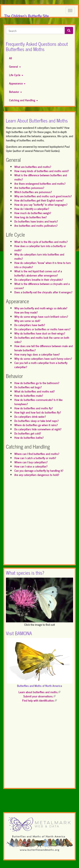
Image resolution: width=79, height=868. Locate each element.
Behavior (15, 92)
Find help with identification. (39, 700)
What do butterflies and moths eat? (35, 391)
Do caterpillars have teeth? (30, 325)
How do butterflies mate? (29, 395)
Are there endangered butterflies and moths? (40, 183)
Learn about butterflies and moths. (40, 692)
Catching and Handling (23, 100)
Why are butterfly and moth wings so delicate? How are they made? (41, 310)
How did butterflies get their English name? (39, 200)
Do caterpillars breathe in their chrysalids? (39, 279)
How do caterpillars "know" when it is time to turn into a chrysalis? (43, 265)
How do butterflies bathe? (29, 437)
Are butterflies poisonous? (29, 188)
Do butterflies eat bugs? (28, 387)
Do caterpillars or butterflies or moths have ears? (42, 329)
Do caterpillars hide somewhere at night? (38, 429)
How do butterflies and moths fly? (34, 408)
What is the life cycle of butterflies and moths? (41, 242)
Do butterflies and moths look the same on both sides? (42, 339)
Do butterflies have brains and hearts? (36, 221)
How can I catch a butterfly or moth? (35, 458)
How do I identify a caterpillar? (32, 209)
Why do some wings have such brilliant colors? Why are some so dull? (41, 318)
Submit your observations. (39, 696)
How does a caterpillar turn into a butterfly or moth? (40, 248)
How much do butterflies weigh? (33, 213)
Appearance (17, 83)
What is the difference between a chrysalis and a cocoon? (42, 286)
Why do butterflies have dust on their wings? (40, 333)
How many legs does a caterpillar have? (37, 354)
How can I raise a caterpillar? (31, 466)
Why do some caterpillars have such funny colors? (43, 358)
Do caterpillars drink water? (30, 416)
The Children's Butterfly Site (27, 14)
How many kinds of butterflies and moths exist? (42, 171)
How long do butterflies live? (31, 217)
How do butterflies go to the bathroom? (37, 383)
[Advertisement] (39, 522)
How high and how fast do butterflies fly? (38, 412)
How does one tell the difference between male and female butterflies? (44, 348)
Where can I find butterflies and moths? (37, 454)
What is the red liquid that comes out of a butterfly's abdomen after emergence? (38, 273)
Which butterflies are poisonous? (33, 192)
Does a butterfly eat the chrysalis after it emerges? (43, 292)
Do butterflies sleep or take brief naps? (36, 421)
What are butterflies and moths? (33, 167)
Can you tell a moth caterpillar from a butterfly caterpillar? (41, 365)
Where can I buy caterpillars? (31, 462)
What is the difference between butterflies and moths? (41, 177)
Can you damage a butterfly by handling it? (39, 470)
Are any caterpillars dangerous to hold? (37, 475)
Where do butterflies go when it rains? (36, 425)
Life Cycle (16, 75)
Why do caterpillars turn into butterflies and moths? (39, 256)
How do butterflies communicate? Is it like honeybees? (38, 402)
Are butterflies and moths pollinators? (36, 225)
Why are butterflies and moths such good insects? (43, 196)
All (11, 58)
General (15, 66)
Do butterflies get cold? (28, 433)
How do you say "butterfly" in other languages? (41, 204)
